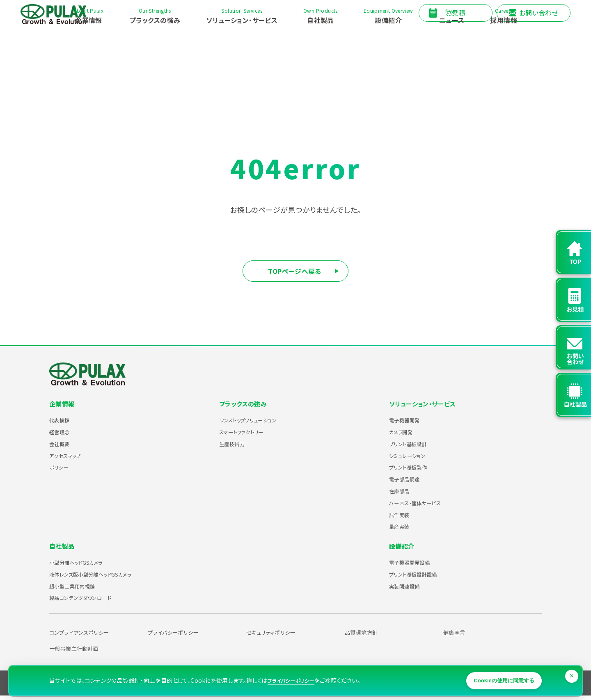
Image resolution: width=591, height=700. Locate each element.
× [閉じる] (573, 666)
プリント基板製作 (414, 471)
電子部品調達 (409, 483)
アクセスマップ (70, 460)
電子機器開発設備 (416, 566)
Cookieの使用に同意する (494, 673)
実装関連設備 (409, 590)
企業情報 (63, 408)
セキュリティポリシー (276, 636)
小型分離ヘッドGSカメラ (85, 566)
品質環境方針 (365, 636)
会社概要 (63, 448)
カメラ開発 (405, 436)
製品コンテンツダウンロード (90, 602)
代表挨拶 (63, 424)
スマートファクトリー (248, 436)
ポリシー (62, 471)
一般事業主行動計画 (79, 652)
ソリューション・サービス (425, 408)
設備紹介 (403, 550)
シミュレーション (412, 460)
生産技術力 (236, 448)
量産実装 (403, 530)
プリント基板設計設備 (421, 578)
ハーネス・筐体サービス (423, 507)
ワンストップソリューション (257, 424)
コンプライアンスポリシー (86, 636)
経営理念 (63, 436)
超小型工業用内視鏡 (79, 590)
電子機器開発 (409, 424)
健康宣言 (457, 636)
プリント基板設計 (414, 448)
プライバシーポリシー (179, 636)
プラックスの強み (245, 408)
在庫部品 (403, 495)
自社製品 (63, 550)
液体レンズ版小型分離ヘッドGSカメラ (104, 578)
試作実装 (403, 519)
